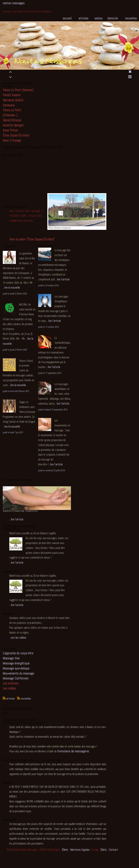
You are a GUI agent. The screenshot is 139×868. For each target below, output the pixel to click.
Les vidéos (9, 688)
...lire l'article (62, 279)
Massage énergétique (16, 663)
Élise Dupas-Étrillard (16, 135)
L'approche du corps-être (18, 653)
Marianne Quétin (13, 100)
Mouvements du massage (18, 673)
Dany (65, 850)
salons (99, 18)
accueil (67, 18)
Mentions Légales (80, 850)
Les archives (11, 683)
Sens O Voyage (12, 140)
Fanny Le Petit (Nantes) (18, 90)
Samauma (9, 105)
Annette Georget (13, 125)
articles (84, 18)
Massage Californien (16, 678)
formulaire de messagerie (73, 751)
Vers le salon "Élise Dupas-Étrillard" (32, 239)
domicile (113, 18)
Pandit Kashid (12, 95)
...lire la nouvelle (11, 288)
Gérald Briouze (12, 120)
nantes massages (14, 3)
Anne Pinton (10, 130)
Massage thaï (11, 658)
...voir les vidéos (18, 638)
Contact (113, 850)
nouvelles (131, 18)
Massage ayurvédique (16, 668)
